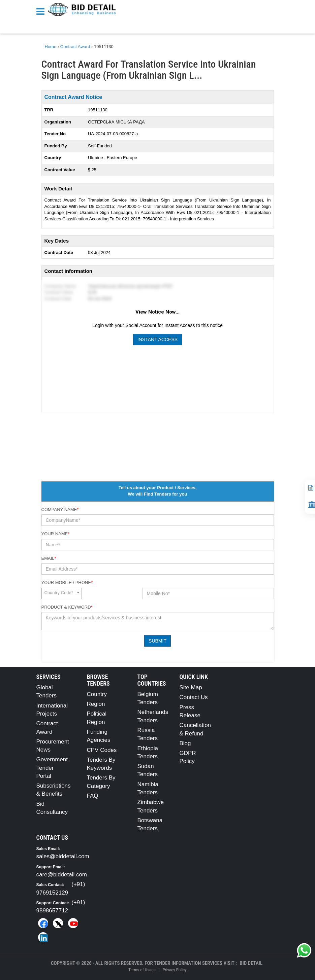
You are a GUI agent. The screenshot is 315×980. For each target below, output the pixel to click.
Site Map (191, 687)
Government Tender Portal (52, 768)
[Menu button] (42, 11)
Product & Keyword (67, 607)
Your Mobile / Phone (67, 583)
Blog (185, 743)
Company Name (60, 510)
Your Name (56, 534)
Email (49, 558)
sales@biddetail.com (63, 856)
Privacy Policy (174, 970)
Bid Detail (251, 963)
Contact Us (194, 697)
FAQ (93, 796)
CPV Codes (102, 750)
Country (97, 694)
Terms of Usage (142, 970)
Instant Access (157, 339)
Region (96, 704)
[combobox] (62, 593)
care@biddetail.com (62, 875)
